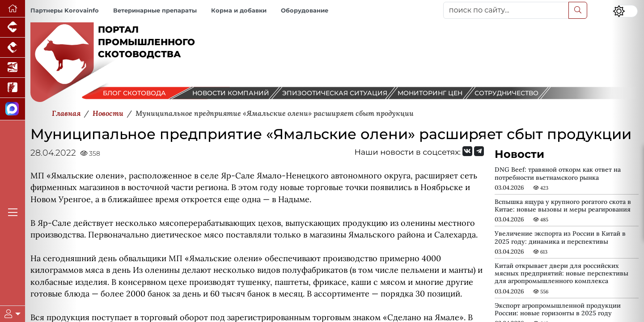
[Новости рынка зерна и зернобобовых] (13, 88)
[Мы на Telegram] (479, 151)
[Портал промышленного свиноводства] (13, 28)
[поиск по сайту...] (506, 10)
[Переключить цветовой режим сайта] (625, 11)
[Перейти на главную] (13, 9)
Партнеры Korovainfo (65, 11)
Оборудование (305, 11)
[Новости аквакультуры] (13, 68)
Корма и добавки (239, 11)
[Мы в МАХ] (13, 109)
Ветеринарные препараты (155, 11)
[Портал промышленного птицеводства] (13, 48)
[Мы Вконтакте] (467, 151)
